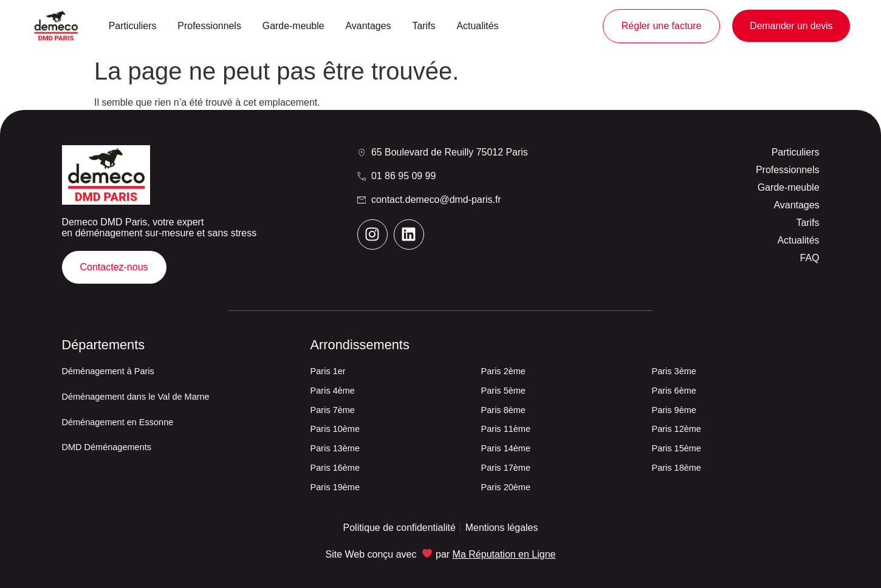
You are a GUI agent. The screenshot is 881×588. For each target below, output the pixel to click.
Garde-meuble (293, 26)
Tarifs (423, 26)
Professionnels (209, 26)
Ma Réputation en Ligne (504, 554)
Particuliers (133, 26)
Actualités (477, 26)
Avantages (369, 26)
